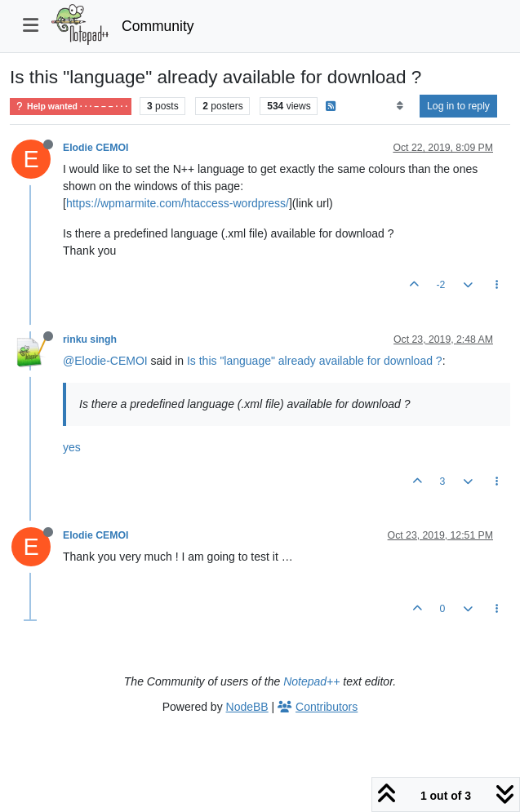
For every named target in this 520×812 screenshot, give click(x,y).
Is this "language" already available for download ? (315, 361)
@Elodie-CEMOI (105, 361)
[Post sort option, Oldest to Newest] (400, 106)
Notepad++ (311, 681)
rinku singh (90, 339)
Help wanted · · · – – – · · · (71, 106)
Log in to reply (458, 106)
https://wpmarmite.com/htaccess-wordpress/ (178, 203)
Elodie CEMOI (96, 148)
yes (72, 447)
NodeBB (247, 707)
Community (158, 26)
